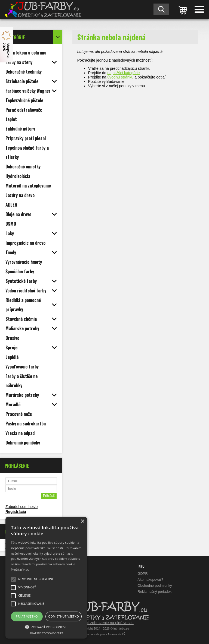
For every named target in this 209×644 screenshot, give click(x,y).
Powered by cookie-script (46, 633)
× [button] (82, 521)
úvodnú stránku (121, 77)
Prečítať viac (20, 569)
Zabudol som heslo (21, 507)
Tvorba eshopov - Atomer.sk (104, 634)
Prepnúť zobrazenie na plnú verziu (104, 623)
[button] (46, 627)
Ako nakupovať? (150, 580)
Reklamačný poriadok (154, 592)
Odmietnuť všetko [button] (64, 616)
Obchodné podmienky (155, 586)
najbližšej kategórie (124, 73)
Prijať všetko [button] (27, 616)
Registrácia (16, 512)
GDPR (143, 574)
